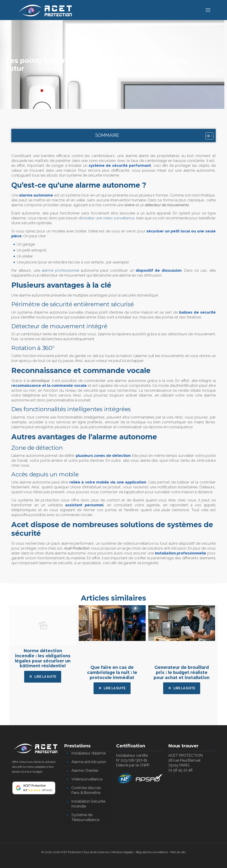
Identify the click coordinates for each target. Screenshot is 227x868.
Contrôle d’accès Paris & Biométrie (86, 790)
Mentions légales (123, 852)
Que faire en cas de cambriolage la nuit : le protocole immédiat (112, 673)
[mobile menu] (208, 10)
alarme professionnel (60, 270)
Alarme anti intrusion (89, 762)
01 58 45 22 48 (180, 770)
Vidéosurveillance (87, 779)
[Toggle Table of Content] (207, 136)
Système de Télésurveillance (85, 817)
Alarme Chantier (85, 770)
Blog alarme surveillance (152, 852)
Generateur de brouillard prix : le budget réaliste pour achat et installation (182, 673)
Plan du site (178, 852)
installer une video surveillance (108, 218)
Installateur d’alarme (89, 753)
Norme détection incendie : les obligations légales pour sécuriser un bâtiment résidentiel (43, 658)
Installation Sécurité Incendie (88, 804)
